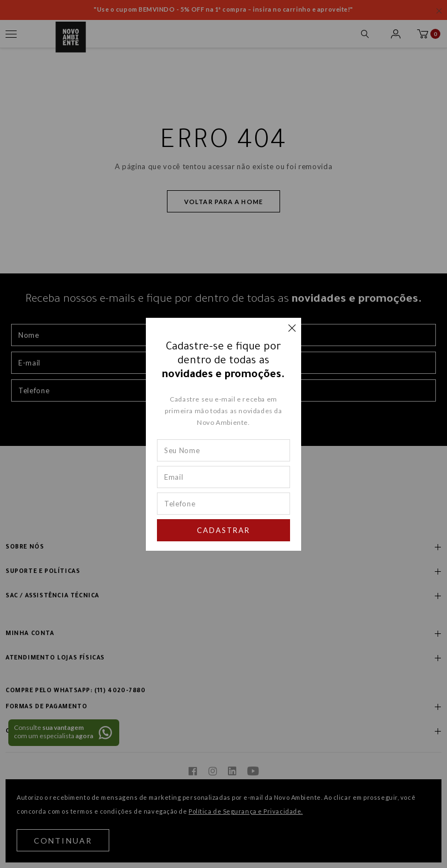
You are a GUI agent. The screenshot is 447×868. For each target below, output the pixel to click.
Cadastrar (223, 530)
